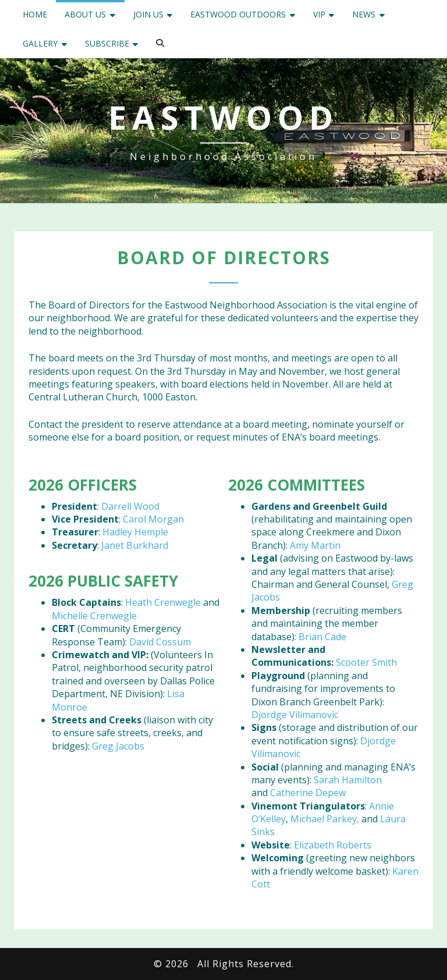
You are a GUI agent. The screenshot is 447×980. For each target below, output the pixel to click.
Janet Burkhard (135, 545)
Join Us (148, 14)
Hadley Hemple (135, 532)
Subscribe (107, 43)
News (364, 14)
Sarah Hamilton (348, 780)
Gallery (40, 43)
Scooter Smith (366, 662)
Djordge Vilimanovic (295, 715)
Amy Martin (315, 545)
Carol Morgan (153, 519)
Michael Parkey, (325, 819)
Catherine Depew (308, 793)
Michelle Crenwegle (94, 616)
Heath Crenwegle (163, 602)
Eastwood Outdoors (238, 14)
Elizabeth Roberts (333, 845)
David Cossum (160, 642)
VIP (319, 14)
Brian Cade (322, 637)
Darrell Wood (130, 506)
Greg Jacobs (118, 746)
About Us (85, 14)
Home (35, 14)
